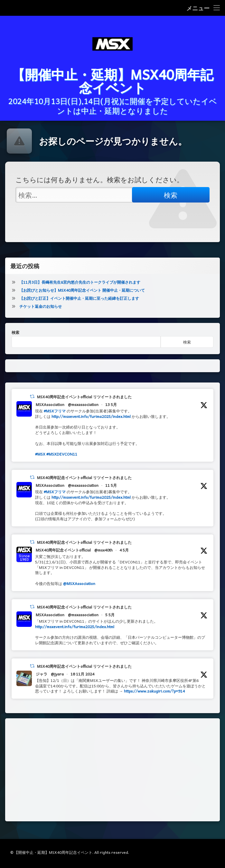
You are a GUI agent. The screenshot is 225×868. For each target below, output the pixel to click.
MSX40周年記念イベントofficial (63, 557)
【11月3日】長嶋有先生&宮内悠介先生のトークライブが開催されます (80, 289)
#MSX (40, 462)
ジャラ (42, 681)
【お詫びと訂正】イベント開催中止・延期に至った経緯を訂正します (79, 306)
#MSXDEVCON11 (62, 462)
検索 (15, 340)
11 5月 (111, 493)
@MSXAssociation (79, 591)
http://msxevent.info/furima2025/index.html (91, 424)
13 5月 (111, 412)
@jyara (57, 681)
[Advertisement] (112, 777)
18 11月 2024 (82, 681)
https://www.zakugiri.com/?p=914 (154, 698)
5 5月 (110, 622)
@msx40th (103, 557)
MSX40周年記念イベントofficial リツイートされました (84, 404)
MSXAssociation (50, 412)
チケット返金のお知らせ (41, 314)
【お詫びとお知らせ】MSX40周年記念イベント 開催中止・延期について (82, 297)
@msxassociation (83, 412)
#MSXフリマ (55, 418)
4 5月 (124, 557)
